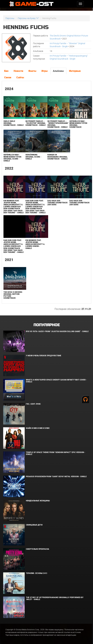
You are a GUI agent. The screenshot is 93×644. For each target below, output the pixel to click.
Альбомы (58, 71)
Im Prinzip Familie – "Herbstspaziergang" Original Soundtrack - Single (58, 124)
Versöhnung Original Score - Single (33, 157)
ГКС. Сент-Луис (33, 404)
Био (6, 71)
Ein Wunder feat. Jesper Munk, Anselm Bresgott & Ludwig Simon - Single (35, 244)
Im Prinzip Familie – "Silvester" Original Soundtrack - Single (36, 123)
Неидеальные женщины (38, 501)
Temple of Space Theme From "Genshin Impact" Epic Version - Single (56, 453)
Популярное (47, 325)
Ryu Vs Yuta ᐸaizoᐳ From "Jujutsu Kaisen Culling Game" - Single (57, 331)
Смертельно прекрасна (37, 549)
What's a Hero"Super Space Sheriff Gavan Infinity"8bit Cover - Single (56, 381)
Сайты (20, 77)
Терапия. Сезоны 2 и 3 (37, 573)
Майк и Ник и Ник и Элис (38, 428)
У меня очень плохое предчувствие (44, 356)
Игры (45, 71)
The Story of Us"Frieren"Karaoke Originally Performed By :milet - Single (55, 598)
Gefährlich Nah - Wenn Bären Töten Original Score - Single (12, 158)
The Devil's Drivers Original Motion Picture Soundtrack (13, 295)
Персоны (10, 18)
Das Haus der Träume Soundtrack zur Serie (57, 203)
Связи (8, 77)
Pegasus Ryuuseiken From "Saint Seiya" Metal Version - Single (56, 477)
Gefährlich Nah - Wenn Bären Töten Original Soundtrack (78, 124)
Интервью (75, 71)
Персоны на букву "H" (28, 18)
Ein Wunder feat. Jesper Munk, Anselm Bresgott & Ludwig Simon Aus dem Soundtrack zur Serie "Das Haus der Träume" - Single (14, 207)
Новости (18, 71)
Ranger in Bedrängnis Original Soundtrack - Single (57, 157)
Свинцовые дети (34, 525)
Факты (32, 71)
